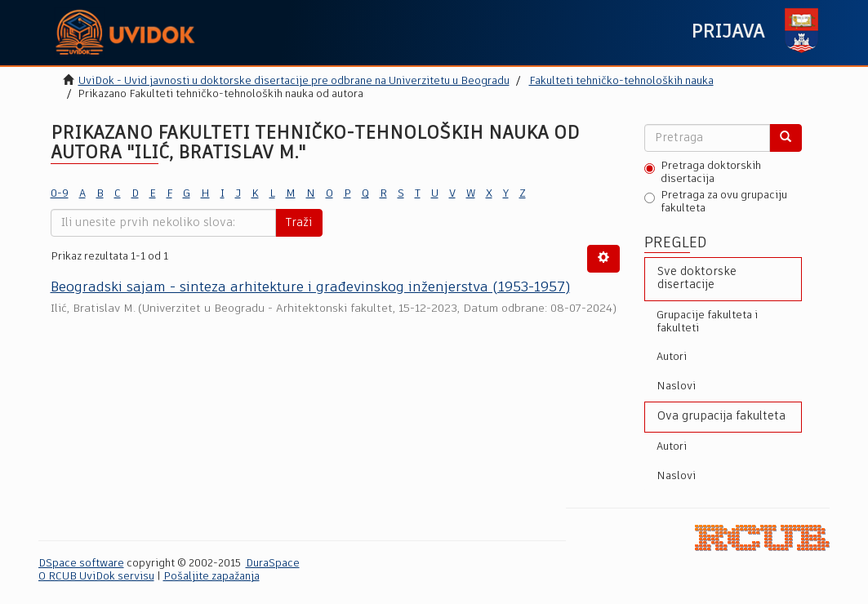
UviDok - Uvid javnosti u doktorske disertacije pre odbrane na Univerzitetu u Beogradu (294, 81)
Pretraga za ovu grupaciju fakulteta (716, 202)
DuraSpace (273, 564)
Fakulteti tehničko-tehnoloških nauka (621, 81)
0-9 (60, 194)
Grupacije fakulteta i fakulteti (707, 322)
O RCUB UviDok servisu (96, 577)
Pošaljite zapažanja (211, 577)
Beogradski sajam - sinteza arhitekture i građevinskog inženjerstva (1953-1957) (310, 288)
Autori (672, 357)
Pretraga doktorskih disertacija (703, 173)
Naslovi (676, 386)
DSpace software (81, 564)
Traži (299, 223)
